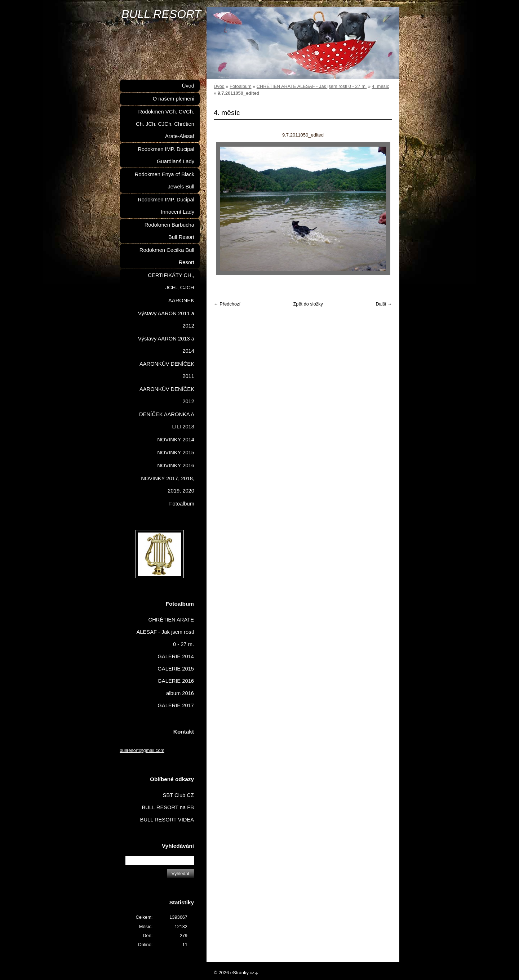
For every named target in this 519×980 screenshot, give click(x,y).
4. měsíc (381, 86)
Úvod (219, 86)
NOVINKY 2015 (176, 453)
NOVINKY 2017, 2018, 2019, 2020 (168, 485)
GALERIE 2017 (176, 705)
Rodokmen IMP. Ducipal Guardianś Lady (166, 155)
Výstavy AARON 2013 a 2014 (166, 345)
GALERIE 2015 (176, 669)
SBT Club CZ (178, 795)
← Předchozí (227, 304)
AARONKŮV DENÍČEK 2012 (167, 395)
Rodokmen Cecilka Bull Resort (167, 256)
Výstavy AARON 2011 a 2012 (166, 320)
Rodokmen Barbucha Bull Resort (169, 231)
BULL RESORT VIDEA (167, 820)
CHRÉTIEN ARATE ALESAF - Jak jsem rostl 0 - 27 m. (312, 86)
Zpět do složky (308, 304)
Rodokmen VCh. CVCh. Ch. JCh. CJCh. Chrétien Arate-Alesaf (165, 124)
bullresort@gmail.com (142, 750)
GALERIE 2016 (176, 681)
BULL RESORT (161, 14)
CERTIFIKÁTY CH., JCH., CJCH (171, 281)
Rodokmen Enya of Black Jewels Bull (165, 181)
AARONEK (181, 300)
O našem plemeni (174, 99)
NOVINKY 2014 (176, 440)
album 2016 (180, 693)
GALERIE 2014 (176, 656)
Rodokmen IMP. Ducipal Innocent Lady (166, 206)
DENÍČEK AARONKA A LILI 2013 (167, 420)
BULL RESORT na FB (168, 807)
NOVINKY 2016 (176, 465)
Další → (384, 304)
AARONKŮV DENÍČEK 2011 (167, 370)
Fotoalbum (240, 86)
